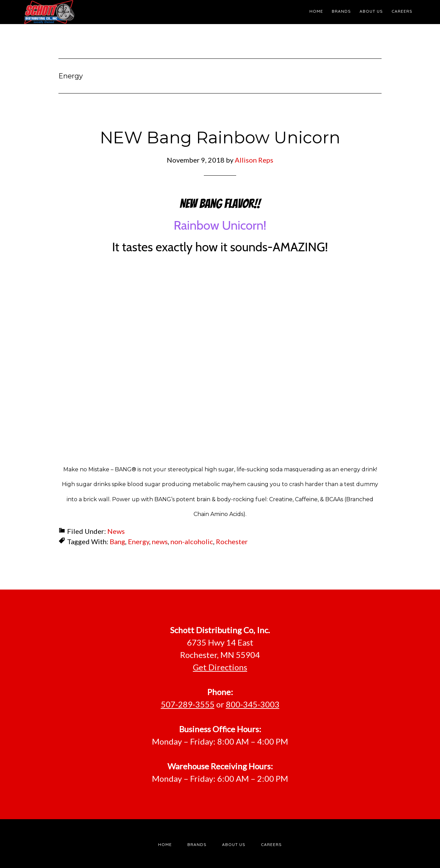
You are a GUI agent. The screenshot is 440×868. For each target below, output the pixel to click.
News (116, 531)
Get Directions (220, 667)
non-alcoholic (192, 541)
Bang (117, 541)
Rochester (232, 541)
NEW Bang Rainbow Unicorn (220, 138)
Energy (139, 541)
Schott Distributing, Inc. (86, 12)
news (160, 541)
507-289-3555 (188, 704)
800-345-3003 (253, 704)
